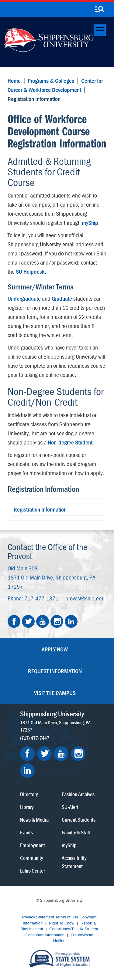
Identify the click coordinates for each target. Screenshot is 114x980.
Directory (29, 794)
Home (14, 81)
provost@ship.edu (85, 598)
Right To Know (62, 923)
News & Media (34, 820)
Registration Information (43, 489)
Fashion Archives (78, 794)
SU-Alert (70, 807)
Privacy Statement (38, 917)
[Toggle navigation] (100, 30)
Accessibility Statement (74, 862)
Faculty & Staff (76, 832)
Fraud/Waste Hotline (73, 938)
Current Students (79, 820)
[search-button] (99, 9)
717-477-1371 (41, 598)
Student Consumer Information (62, 932)
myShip (90, 223)
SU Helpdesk (30, 271)
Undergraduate (24, 298)
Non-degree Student (70, 442)
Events (26, 832)
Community (31, 858)
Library (27, 807)
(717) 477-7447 (35, 738)
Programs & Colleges (51, 81)
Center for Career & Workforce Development (55, 85)
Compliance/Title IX (66, 929)
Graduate (62, 298)
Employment (33, 845)
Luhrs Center (33, 871)
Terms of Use (67, 917)
